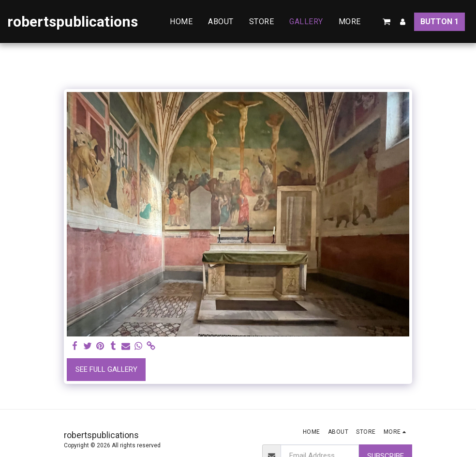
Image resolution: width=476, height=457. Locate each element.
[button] (387, 22)
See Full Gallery (106, 369)
